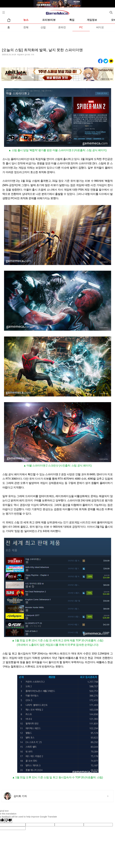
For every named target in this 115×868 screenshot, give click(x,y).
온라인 (62, 27)
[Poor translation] (8, 820)
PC (81, 27)
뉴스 (26, 20)
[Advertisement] (57, 37)
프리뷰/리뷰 (49, 20)
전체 (26, 27)
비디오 (100, 27)
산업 (43, 27)
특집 (72, 20)
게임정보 (92, 20)
